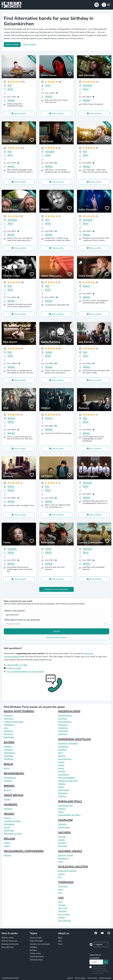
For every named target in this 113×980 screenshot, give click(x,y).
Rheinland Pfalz (65, 806)
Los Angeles (64, 914)
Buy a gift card (7, 947)
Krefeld (62, 771)
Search (57, 631)
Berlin (7, 768)
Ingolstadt (8, 756)
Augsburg (8, 750)
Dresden (62, 843)
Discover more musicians (57, 589)
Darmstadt (9, 830)
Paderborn (63, 793)
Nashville (63, 911)
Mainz (61, 812)
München (8, 747)
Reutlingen (9, 737)
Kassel (7, 827)
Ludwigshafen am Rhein (69, 815)
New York (63, 908)
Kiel (60, 877)
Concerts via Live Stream (40, 944)
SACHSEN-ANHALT (70, 851)
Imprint (70, 978)
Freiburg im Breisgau (14, 722)
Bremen (8, 790)
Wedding (33, 947)
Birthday (33, 950)
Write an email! (14, 668)
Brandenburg (10, 778)
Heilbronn (8, 731)
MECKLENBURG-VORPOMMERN (24, 851)
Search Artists (12, 45)
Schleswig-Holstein (67, 871)
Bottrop (62, 756)
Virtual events (35, 953)
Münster (62, 784)
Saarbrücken (64, 827)
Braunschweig (65, 722)
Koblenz (62, 809)
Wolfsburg (63, 731)
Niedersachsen (65, 715)
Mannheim (9, 719)
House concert (36, 938)
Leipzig (61, 840)
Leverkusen (64, 775)
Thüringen (63, 886)
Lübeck (61, 874)
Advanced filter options (57, 638)
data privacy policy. (100, 972)
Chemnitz (63, 846)
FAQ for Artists (8, 938)
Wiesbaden (9, 824)
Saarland (62, 824)
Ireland (7, 843)
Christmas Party (36, 960)
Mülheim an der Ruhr (68, 781)
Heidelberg (9, 725)
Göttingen (63, 734)
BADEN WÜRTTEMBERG (19, 711)
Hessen (7, 818)
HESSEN (9, 814)
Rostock (8, 855)
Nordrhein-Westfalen (68, 743)
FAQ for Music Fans (10, 941)
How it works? (30, 44)
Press (60, 944)
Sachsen (62, 837)
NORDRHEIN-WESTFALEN (74, 739)
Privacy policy (80, 978)
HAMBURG (11, 804)
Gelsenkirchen (65, 759)
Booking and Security (10, 944)
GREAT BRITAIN (14, 795)
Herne (61, 768)
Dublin (7, 846)
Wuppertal (63, 747)
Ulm (6, 728)
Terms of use (92, 978)
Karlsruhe (8, 715)
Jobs (60, 941)
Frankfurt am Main (12, 821)
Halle (61, 862)
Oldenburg (63, 725)
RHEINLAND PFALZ (70, 801)
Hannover (63, 719)
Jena (60, 893)
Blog (60, 938)
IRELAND (9, 839)
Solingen (62, 796)
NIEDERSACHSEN (69, 711)
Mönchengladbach (67, 778)
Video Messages (36, 941)
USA (61, 898)
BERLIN (8, 764)
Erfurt (61, 889)
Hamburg (8, 809)
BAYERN (9, 742)
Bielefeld (62, 750)
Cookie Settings (105, 978)
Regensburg (9, 753)
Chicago (62, 905)
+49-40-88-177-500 (17, 665)
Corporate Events (37, 957)
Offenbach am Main (13, 834)
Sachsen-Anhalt (66, 855)
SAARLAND (65, 820)
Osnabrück (63, 728)
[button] (106, 5)
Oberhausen (64, 790)
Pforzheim (8, 734)
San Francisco (64, 921)
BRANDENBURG (14, 773)
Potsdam (8, 781)
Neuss (61, 787)
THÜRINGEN (66, 882)
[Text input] (96, 962)
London (7, 799)
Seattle (62, 917)
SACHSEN (64, 832)
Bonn (61, 753)
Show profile (20, 114)
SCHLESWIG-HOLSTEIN (73, 867)
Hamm (61, 765)
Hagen (61, 762)
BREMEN (9, 786)
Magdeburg (63, 858)
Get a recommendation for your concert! (25, 671)
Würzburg (8, 759)
